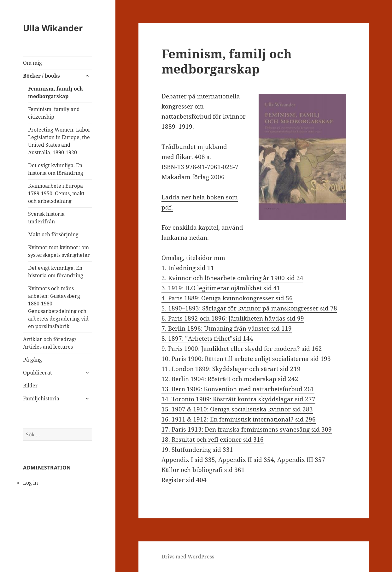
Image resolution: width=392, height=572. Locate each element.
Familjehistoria (41, 398)
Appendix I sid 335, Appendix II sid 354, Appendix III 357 (243, 460)
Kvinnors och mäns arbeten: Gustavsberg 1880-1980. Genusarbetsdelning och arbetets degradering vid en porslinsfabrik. (58, 307)
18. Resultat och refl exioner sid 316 (213, 439)
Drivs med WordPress (188, 557)
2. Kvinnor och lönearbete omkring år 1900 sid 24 (232, 278)
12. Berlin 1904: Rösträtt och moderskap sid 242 (230, 379)
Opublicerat (38, 373)
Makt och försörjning (53, 234)
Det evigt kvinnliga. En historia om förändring (56, 169)
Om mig (32, 63)
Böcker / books (41, 76)
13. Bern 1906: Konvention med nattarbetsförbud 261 (238, 389)
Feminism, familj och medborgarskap (56, 92)
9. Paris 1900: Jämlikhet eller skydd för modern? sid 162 (242, 349)
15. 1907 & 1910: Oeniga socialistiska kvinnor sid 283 (237, 409)
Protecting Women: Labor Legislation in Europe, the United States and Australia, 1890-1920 (59, 141)
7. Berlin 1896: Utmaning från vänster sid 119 (227, 328)
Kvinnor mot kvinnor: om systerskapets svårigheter (59, 251)
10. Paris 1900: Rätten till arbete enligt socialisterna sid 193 (246, 359)
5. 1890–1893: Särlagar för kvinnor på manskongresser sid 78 (249, 308)
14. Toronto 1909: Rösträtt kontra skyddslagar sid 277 (238, 399)
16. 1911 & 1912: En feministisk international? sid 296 (239, 419)
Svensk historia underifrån (46, 218)
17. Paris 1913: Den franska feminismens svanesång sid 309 (247, 429)
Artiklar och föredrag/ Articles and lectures (50, 343)
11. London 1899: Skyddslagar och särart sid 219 (231, 369)
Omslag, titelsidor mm (193, 258)
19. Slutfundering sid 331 (197, 450)
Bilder (30, 386)
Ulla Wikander (53, 28)
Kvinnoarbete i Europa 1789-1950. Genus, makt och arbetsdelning (56, 193)
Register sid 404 (184, 480)
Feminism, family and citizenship (54, 113)
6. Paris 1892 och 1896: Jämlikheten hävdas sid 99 (233, 318)
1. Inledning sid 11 (188, 268)
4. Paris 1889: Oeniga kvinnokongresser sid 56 (227, 298)
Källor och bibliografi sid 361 (203, 470)
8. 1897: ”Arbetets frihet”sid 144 (207, 339)
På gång (32, 360)
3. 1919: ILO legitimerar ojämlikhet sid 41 (221, 288)
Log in (30, 483)
